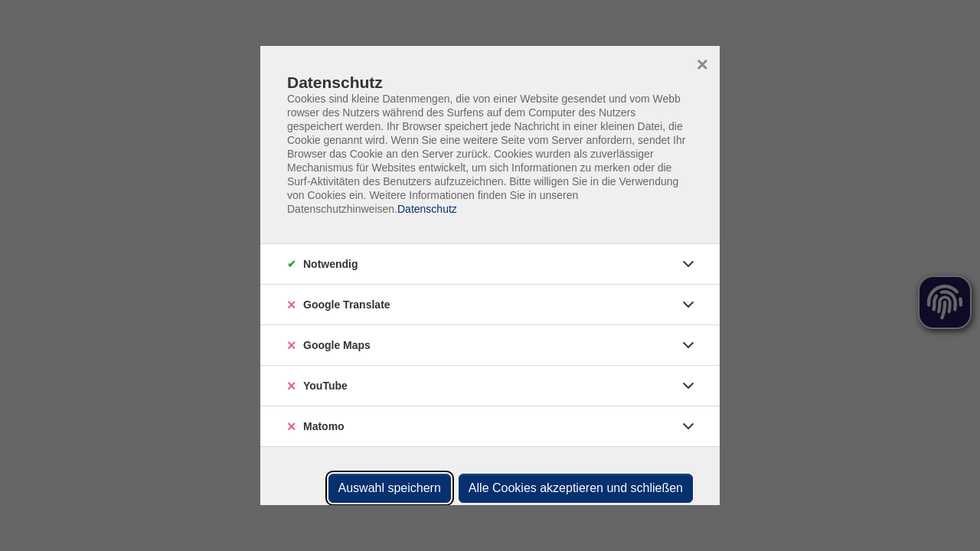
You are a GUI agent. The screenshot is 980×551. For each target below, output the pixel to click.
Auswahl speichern (390, 488)
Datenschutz (427, 209)
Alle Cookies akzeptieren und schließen (576, 488)
